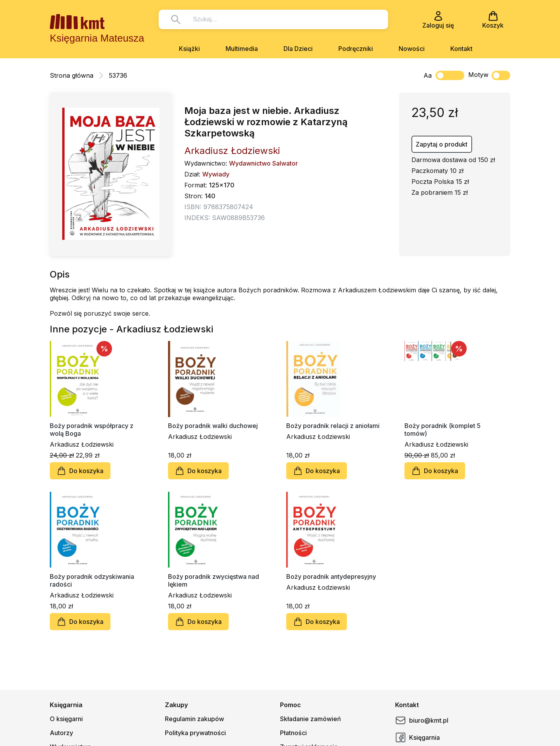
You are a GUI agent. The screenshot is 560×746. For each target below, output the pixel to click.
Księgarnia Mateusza (97, 38)
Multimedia (242, 49)
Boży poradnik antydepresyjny (331, 577)
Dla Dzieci (298, 49)
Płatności (293, 733)
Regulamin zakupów (194, 719)
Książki (189, 49)
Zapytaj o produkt (442, 144)
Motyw (489, 75)
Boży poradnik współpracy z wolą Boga (92, 430)
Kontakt (461, 49)
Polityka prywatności (195, 733)
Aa (428, 75)
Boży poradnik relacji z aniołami (333, 426)
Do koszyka (80, 471)
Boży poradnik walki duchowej (213, 426)
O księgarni (66, 719)
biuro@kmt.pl (422, 720)
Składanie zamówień (311, 719)
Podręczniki (356, 49)
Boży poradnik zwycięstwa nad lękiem (213, 580)
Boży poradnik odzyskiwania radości (92, 580)
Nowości (412, 49)
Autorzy (61, 733)
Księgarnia (417, 737)
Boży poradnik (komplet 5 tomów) (443, 430)
